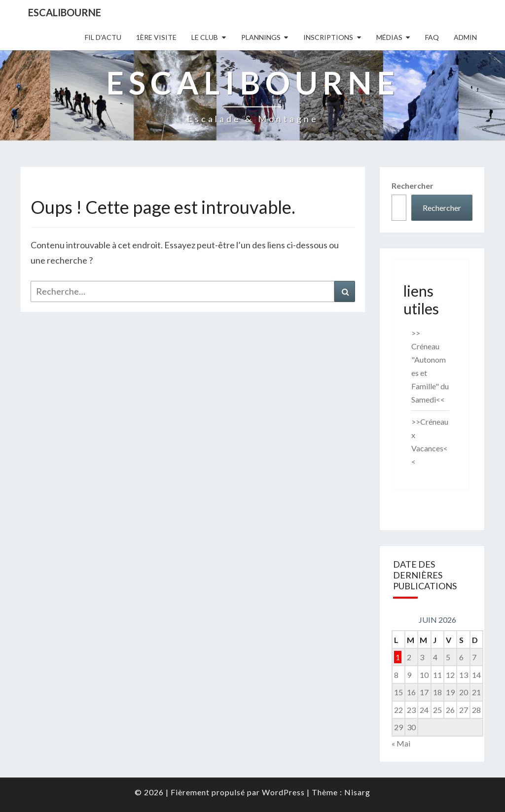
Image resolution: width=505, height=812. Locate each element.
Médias (389, 37)
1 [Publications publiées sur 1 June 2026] (398, 657)
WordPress (283, 792)
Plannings (261, 37)
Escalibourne (65, 12)
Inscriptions (328, 37)
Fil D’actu (103, 37)
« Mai (401, 743)
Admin (465, 37)
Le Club (205, 37)
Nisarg (357, 792)
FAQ (432, 37)
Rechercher (413, 186)
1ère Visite (156, 37)
